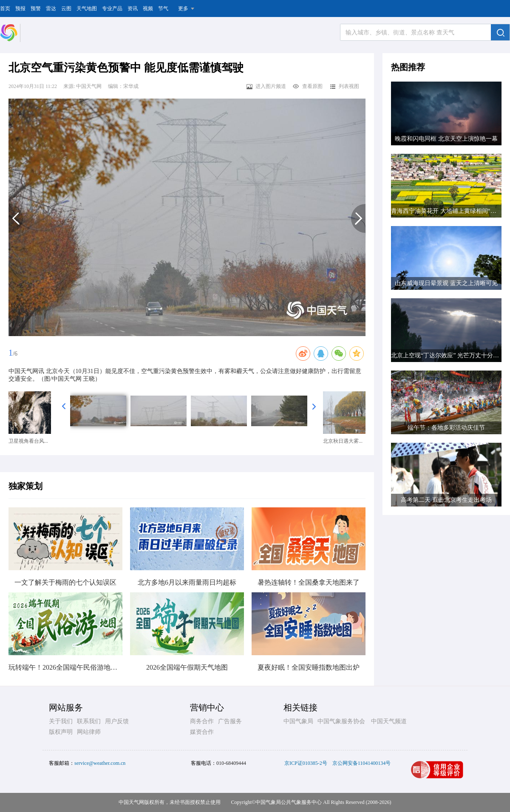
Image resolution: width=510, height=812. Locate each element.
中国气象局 (298, 721)
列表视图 (344, 86)
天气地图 (87, 8)
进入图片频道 (266, 86)
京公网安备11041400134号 (362, 763)
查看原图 (307, 86)
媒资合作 (202, 732)
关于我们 (61, 721)
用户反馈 (117, 721)
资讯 (133, 8)
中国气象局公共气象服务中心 (289, 802)
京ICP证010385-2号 (306, 763)
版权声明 (61, 732)
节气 (163, 8)
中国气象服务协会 (341, 721)
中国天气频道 (389, 721)
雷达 (51, 8)
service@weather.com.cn (100, 763)
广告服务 (230, 721)
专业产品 (112, 8)
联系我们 (89, 721)
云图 (66, 8)
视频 (148, 8)
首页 (5, 8)
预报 (20, 8)
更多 (183, 8)
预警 (36, 8)
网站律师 (89, 732)
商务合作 (202, 721)
